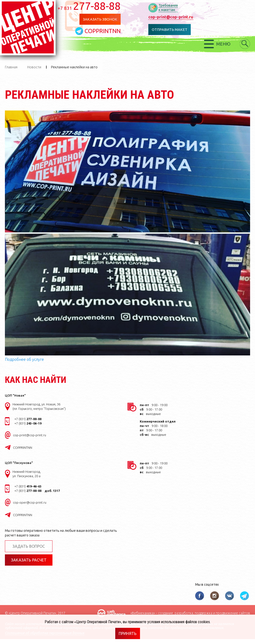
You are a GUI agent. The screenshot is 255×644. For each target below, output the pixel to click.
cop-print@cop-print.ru (171, 17)
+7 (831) (28, 419)
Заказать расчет (29, 560)
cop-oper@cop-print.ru (30, 502)
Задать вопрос (29, 546)
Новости (34, 67)
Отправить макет (170, 30)
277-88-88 (89, 6)
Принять (128, 633)
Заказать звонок (100, 19)
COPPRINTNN (103, 31)
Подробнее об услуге (24, 359)
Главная (11, 67)
